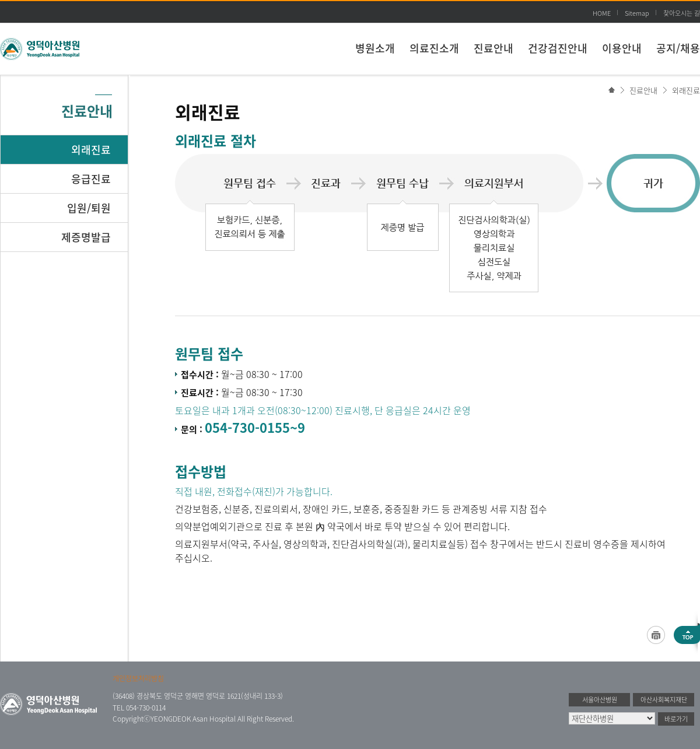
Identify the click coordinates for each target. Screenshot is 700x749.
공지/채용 (678, 48)
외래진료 (686, 90)
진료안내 (494, 48)
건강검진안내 (558, 48)
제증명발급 (86, 237)
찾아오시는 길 (682, 13)
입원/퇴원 (89, 208)
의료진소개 (434, 48)
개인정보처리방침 (138, 678)
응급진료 (91, 179)
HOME (602, 13)
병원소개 (375, 48)
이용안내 (622, 48)
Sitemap (637, 13)
